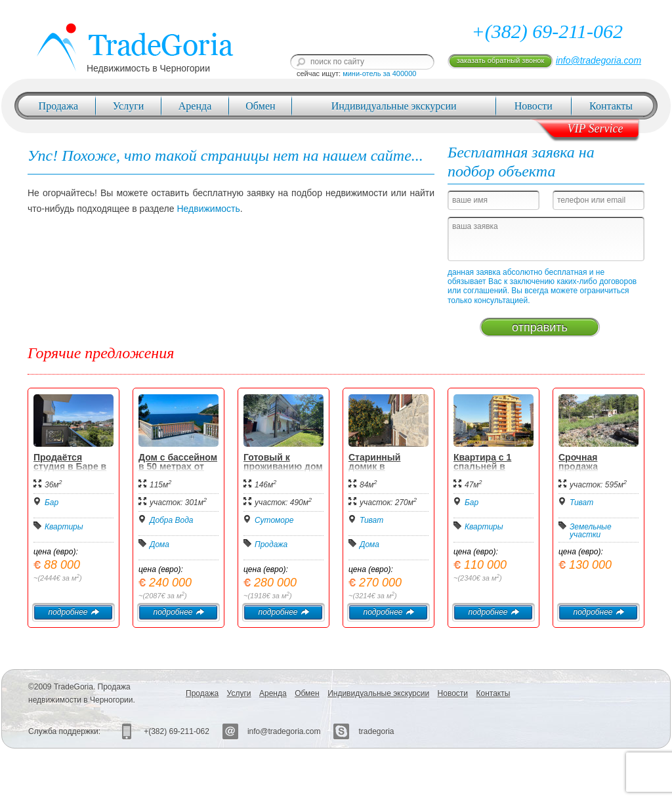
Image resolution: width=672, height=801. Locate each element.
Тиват (371, 520)
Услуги (129, 106)
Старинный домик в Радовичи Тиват (385, 466)
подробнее (73, 612)
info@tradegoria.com (598, 60)
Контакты (611, 106)
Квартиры (64, 527)
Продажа (59, 106)
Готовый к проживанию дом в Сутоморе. (283, 466)
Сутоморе (274, 520)
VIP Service (595, 129)
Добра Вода (172, 520)
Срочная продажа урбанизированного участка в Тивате (598, 471)
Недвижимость (208, 209)
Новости (534, 106)
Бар (52, 503)
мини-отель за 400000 (379, 73)
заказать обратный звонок (500, 60)
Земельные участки (591, 531)
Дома (159, 544)
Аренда (195, 106)
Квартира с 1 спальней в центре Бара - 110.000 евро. (485, 471)
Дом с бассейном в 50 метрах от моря (178, 466)
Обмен (260, 106)
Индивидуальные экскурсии (394, 106)
